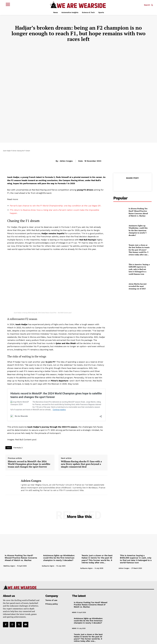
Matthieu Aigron (9, 550)
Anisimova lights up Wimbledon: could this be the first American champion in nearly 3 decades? (138, 230)
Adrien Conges (66, 161)
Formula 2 (18, 432)
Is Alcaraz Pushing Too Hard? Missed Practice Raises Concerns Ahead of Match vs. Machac (138, 212)
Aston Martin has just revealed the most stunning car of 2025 (138, 286)
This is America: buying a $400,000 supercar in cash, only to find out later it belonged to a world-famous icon (139, 269)
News (74, 597)
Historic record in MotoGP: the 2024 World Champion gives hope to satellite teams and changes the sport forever (56, 398)
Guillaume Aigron (48, 550)
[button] (149, 5)
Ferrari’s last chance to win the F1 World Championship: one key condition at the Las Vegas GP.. (56, 206)
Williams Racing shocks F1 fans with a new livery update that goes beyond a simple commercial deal (81, 449)
